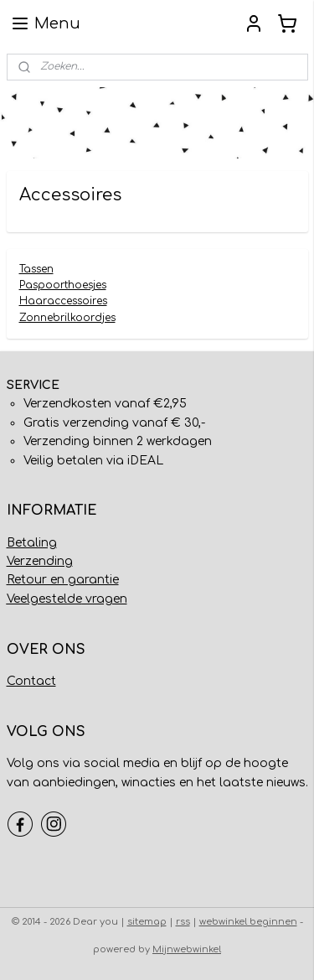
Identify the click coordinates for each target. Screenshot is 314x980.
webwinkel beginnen (248, 922)
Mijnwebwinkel (187, 949)
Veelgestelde (44, 599)
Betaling (32, 543)
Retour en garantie (63, 580)
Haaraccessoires (63, 302)
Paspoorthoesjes (63, 285)
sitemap (147, 922)
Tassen (36, 269)
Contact (31, 681)
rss (183, 922)
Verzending (40, 561)
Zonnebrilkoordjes (67, 318)
